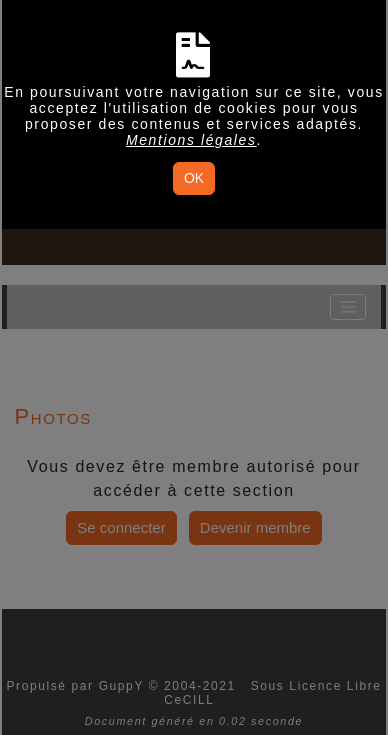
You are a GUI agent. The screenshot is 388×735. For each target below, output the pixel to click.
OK (194, 178)
